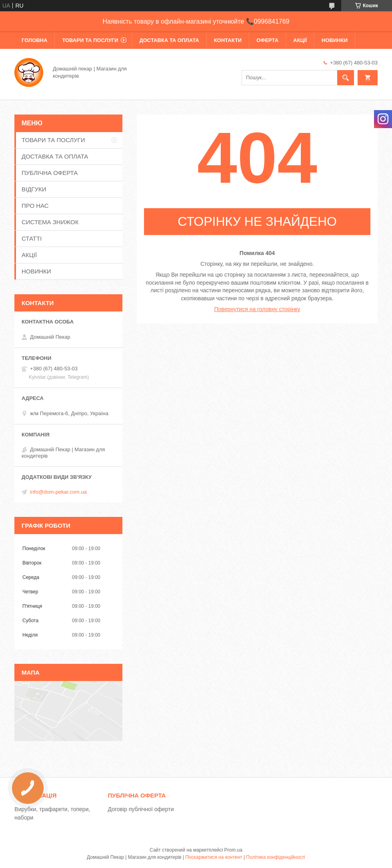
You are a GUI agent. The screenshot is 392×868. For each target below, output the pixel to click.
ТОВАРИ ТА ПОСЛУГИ (90, 40)
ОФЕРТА (267, 40)
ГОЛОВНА (34, 40)
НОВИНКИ (335, 40)
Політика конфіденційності (276, 857)
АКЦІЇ (300, 40)
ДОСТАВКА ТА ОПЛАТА (169, 40)
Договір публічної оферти (141, 809)
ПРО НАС (35, 206)
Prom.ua (233, 850)
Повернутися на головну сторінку (257, 309)
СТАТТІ (32, 238)
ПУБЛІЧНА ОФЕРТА (50, 173)
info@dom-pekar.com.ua (58, 492)
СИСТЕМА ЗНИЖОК (50, 222)
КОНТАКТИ (228, 40)
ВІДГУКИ (34, 189)
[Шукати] (346, 78)
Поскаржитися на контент (214, 857)
